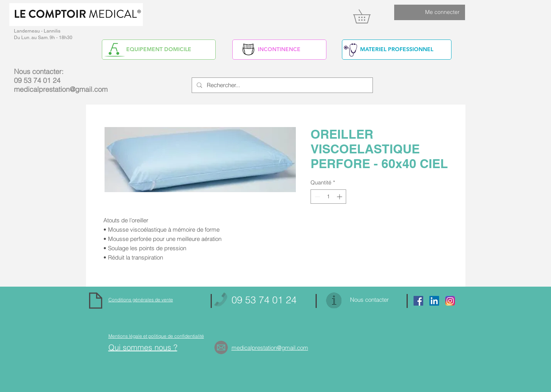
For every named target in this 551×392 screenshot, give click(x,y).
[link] (368, 16)
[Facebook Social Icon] (418, 301)
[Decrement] (317, 197)
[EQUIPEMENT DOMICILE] (159, 50)
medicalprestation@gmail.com (61, 89)
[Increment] (340, 197)
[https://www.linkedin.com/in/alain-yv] (434, 301)
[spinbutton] (328, 197)
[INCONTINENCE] (279, 50)
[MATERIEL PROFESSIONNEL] (397, 50)
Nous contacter (369, 300)
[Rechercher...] (282, 85)
